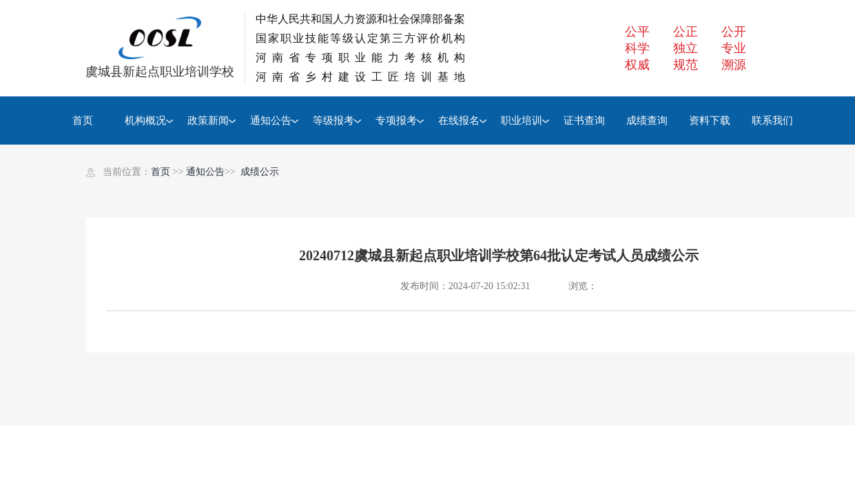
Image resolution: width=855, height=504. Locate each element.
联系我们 (772, 120)
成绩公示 (260, 172)
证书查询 (584, 120)
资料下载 (710, 120)
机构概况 (145, 120)
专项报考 (396, 120)
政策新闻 (208, 120)
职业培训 (522, 120)
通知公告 (271, 120)
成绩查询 (647, 120)
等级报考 (333, 120)
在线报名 (459, 120)
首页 (83, 120)
